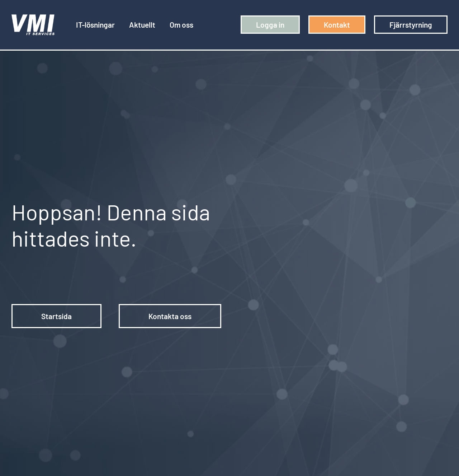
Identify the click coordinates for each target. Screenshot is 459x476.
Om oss (181, 25)
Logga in (270, 25)
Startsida (56, 316)
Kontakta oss (170, 316)
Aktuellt (142, 25)
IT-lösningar (95, 25)
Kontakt (337, 25)
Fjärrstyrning (411, 25)
